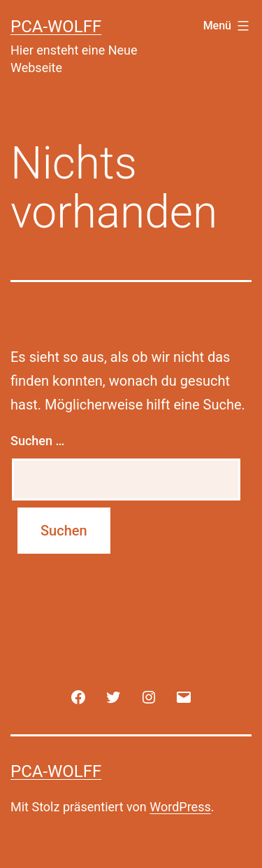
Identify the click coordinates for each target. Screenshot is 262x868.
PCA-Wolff (56, 27)
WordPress (180, 807)
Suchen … (37, 441)
